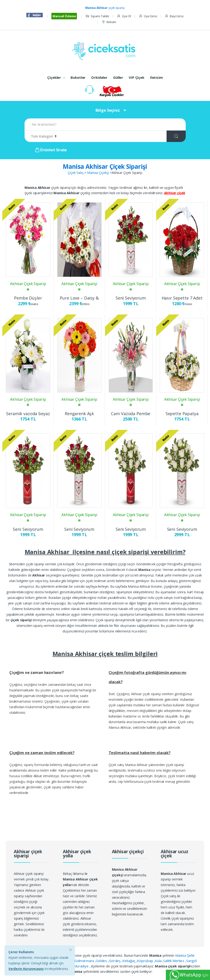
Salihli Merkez (174, 961)
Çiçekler (54, 77)
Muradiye (82, 966)
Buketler (78, 77)
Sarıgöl (191, 961)
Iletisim (109, 22)
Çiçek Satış (76, 173)
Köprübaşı (146, 961)
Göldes (102, 961)
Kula (159, 961)
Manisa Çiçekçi (98, 173)
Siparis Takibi (97, 16)
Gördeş (115, 961)
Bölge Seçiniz (108, 110)
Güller (118, 77)
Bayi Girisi (174, 16)
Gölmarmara (85, 961)
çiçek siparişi (105, 8)
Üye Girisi (148, 16)
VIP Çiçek (137, 77)
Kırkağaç (129, 961)
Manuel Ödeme (64, 16)
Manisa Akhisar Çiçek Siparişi (105, 166)
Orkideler (99, 77)
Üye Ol (124, 16)
